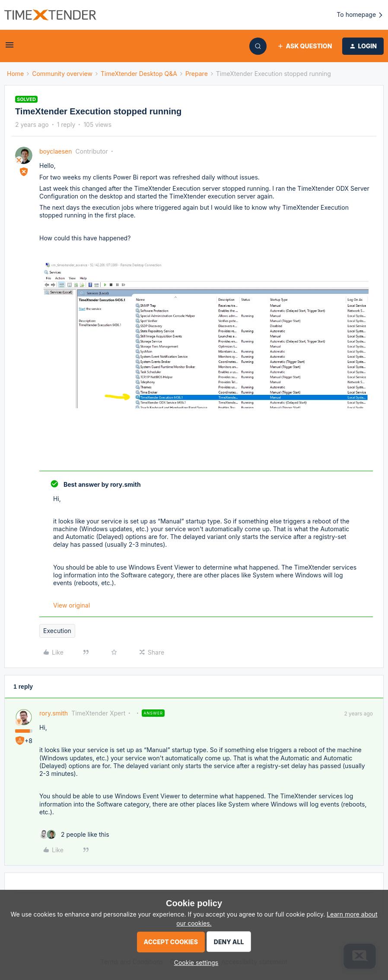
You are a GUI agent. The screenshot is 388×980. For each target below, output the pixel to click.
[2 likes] (74, 834)
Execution (57, 631)
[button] (10, 48)
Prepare (197, 74)
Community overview (62, 74)
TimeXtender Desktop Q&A (139, 74)
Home (15, 74)
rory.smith (54, 713)
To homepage (360, 15)
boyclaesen (56, 151)
